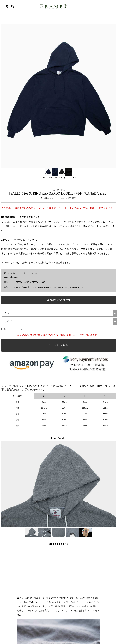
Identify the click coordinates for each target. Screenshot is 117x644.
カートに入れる (58, 345)
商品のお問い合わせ (59, 300)
